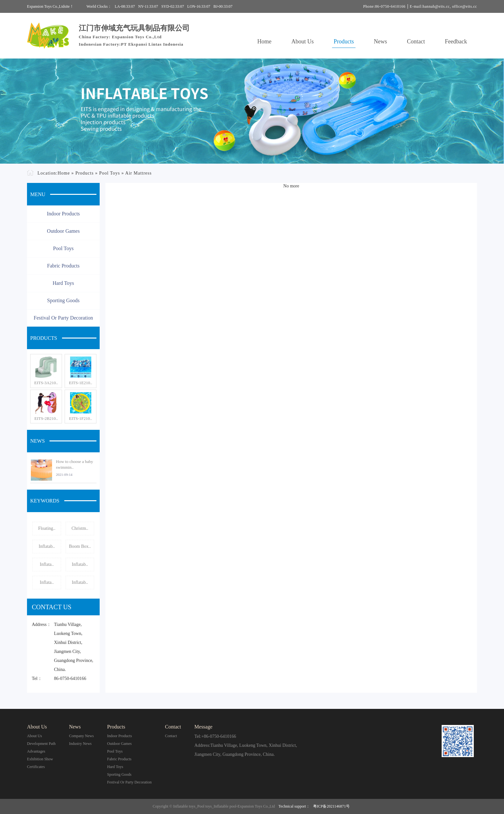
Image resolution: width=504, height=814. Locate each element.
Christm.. (80, 528)
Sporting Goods (63, 300)
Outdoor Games (63, 231)
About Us (303, 41)
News (380, 41)
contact (171, 736)
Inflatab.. (47, 546)
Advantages (36, 751)
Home (265, 41)
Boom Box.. (80, 546)
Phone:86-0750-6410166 (384, 6)
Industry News (80, 744)
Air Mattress (139, 173)
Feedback (456, 41)
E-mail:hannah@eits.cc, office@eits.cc (443, 6)
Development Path (41, 744)
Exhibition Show (40, 759)
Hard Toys (63, 283)
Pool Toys (109, 173)
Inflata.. (47, 564)
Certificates (36, 767)
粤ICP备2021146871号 (331, 806)
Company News (81, 736)
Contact (416, 41)
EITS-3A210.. (46, 383)
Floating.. (47, 528)
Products (344, 41)
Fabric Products (63, 266)
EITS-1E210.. (80, 383)
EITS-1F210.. (81, 418)
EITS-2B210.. (46, 418)
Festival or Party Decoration (63, 318)
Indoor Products (63, 214)
